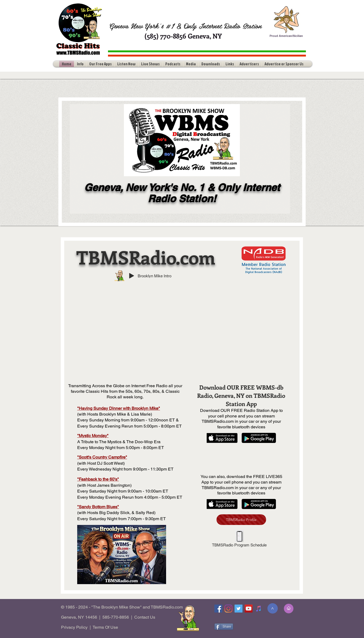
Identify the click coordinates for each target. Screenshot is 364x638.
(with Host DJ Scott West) (101, 463)
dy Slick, (123, 513)
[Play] (132, 276)
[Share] (224, 627)
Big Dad (107, 513)
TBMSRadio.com (146, 257)
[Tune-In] (259, 609)
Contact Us (145, 617)
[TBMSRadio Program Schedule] (239, 540)
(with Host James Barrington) (104, 485)
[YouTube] (249, 609)
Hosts (93, 513)
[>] (273, 608)
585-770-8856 (116, 617)
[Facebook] (218, 609)
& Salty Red (142, 513)
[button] (80, 64)
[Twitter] (239, 609)
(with (82, 513)
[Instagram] (228, 609)
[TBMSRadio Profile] (241, 520)
